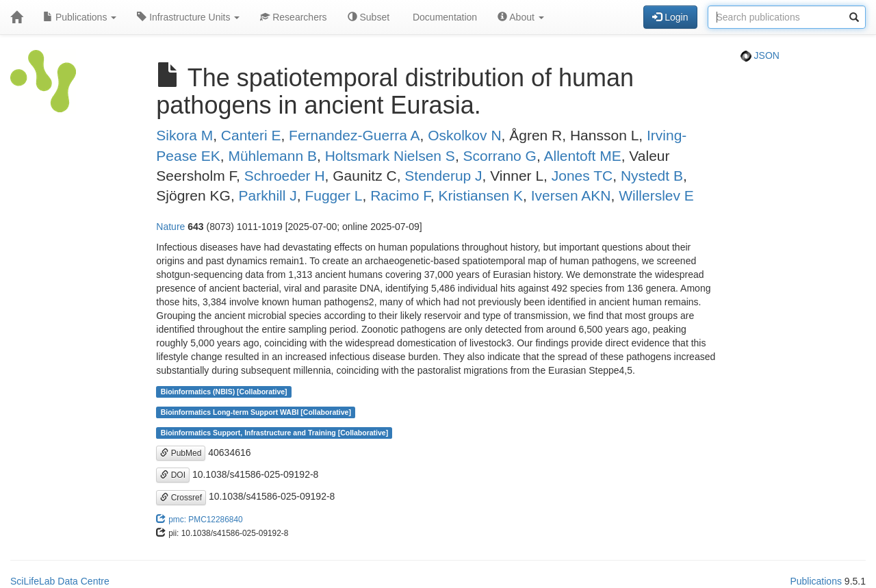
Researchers (293, 17)
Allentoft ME (582, 156)
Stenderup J (443, 176)
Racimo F (400, 195)
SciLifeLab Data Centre (60, 581)
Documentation (443, 17)
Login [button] (670, 17)
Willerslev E (656, 195)
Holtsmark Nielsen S (390, 156)
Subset (369, 17)
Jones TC (582, 176)
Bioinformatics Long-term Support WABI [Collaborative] (256, 412)
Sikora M (184, 135)
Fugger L (333, 195)
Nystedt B (652, 176)
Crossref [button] (181, 498)
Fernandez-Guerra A (354, 135)
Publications (80, 17)
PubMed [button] (181, 453)
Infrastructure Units (188, 17)
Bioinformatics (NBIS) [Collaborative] (224, 392)
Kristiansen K (480, 195)
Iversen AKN (571, 195)
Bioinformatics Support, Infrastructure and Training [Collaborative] (275, 433)
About (521, 17)
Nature (170, 227)
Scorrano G (500, 156)
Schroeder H (285, 176)
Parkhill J (268, 195)
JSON (760, 55)
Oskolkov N (464, 135)
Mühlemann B (272, 156)
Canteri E (251, 135)
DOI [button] (173, 475)
